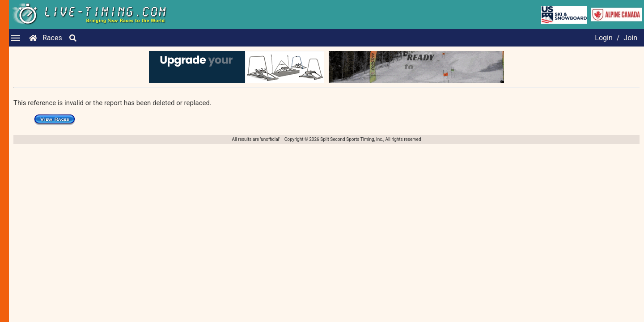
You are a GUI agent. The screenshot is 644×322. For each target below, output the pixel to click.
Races (52, 38)
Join (630, 38)
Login (604, 38)
